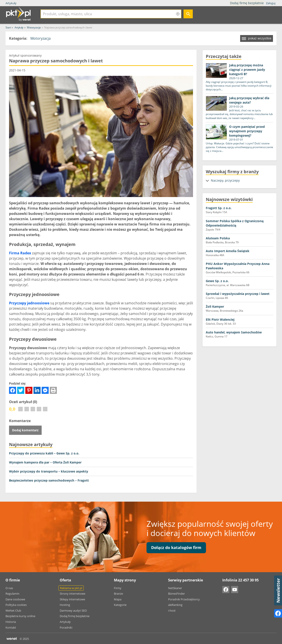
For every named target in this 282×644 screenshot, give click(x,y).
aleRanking (175, 605)
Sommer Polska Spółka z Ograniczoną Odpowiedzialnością (235, 223)
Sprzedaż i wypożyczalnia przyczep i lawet (238, 294)
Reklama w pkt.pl (71, 588)
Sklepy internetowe (72, 599)
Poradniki (66, 627)
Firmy (118, 588)
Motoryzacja (41, 38)
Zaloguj (271, 3)
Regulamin (12, 594)
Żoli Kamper (215, 306)
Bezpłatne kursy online (20, 616)
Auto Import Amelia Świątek (228, 251)
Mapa (118, 599)
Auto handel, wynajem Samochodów (234, 332)
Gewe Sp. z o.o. (217, 281)
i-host (172, 610)
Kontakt (11, 627)
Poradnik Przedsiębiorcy (184, 599)
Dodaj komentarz (25, 430)
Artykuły (11, 3)
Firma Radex (20, 253)
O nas (9, 588)
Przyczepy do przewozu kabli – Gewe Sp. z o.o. (44, 453)
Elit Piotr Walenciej (220, 319)
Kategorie (120, 605)
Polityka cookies (16, 605)
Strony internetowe (72, 594)
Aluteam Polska (218, 238)
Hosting (65, 605)
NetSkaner (175, 588)
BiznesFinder (176, 594)
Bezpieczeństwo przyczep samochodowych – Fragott (49, 480)
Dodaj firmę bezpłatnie (247, 3)
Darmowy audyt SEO (73, 610)
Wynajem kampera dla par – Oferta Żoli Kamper (45, 462)
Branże (118, 594)
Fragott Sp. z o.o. (219, 208)
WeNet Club (13, 610)
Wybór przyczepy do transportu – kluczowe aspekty (49, 471)
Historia (11, 622)
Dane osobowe (15, 599)
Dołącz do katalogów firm (176, 547)
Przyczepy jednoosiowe (29, 303)
